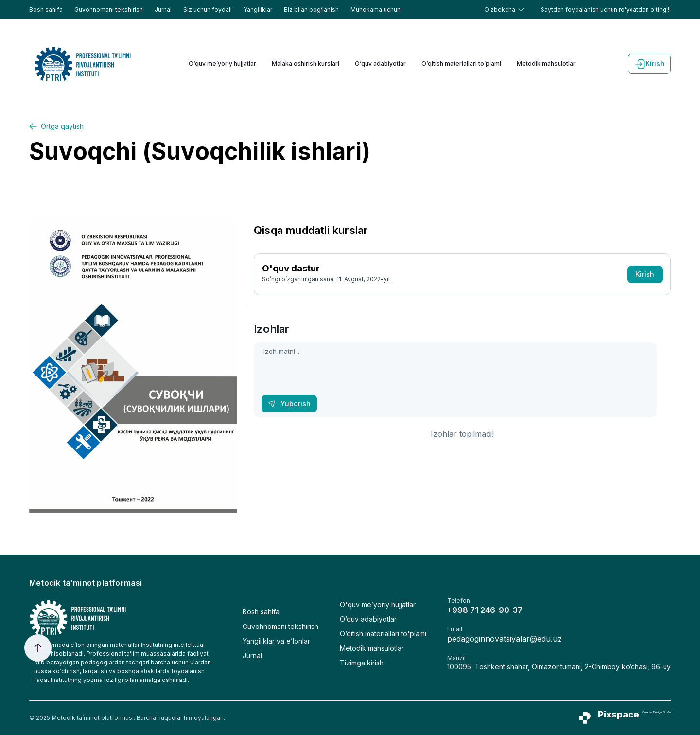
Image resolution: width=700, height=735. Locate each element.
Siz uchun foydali (208, 9)
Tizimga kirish (362, 663)
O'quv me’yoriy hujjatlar (378, 604)
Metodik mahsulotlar (546, 63)
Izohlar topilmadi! (462, 434)
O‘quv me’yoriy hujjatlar (222, 63)
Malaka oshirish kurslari (306, 63)
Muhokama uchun (376, 9)
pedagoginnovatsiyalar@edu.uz (505, 639)
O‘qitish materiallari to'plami (383, 634)
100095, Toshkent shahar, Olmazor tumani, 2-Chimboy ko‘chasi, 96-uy (559, 667)
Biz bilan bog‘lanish (311, 9)
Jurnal (163, 9)
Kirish (649, 64)
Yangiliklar (258, 9)
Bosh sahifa (46, 9)
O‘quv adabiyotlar (380, 63)
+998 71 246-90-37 (485, 610)
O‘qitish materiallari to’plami (461, 63)
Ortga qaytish (56, 126)
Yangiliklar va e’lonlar (276, 641)
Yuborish (289, 403)
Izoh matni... (455, 380)
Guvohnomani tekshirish (109, 9)
